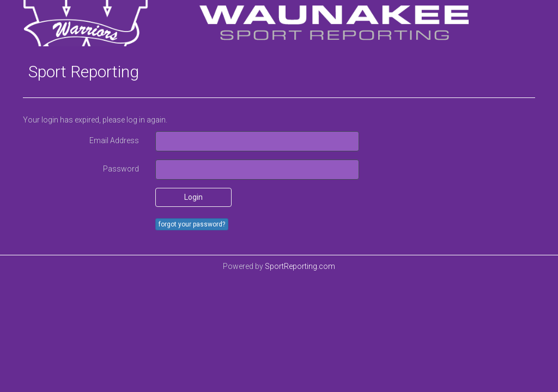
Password (121, 169)
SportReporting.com (300, 266)
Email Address (114, 140)
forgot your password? (192, 224)
